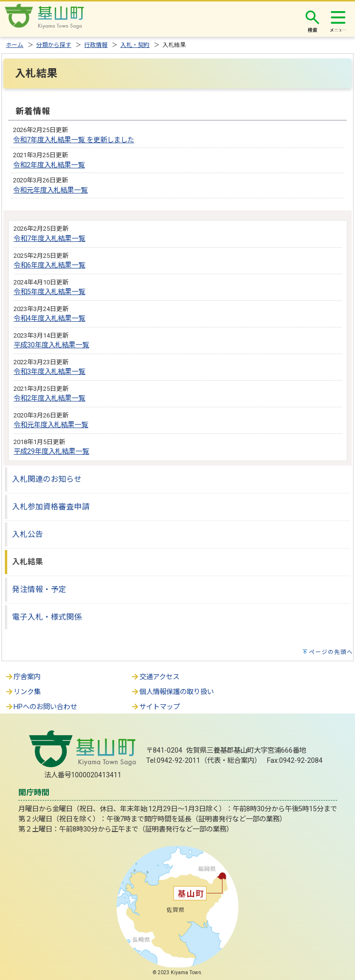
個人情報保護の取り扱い (172, 692)
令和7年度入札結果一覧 (49, 239)
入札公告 (28, 534)
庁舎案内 (23, 677)
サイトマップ (155, 707)
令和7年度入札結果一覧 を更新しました (74, 140)
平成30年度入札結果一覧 (51, 345)
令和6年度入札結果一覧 (49, 265)
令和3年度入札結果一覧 (49, 372)
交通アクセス (155, 677)
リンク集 (23, 692)
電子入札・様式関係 (47, 617)
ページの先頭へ (331, 652)
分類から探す (54, 45)
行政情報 (96, 45)
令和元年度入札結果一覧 (50, 190)
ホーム (15, 45)
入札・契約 (135, 45)
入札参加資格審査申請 (51, 507)
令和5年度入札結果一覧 (49, 292)
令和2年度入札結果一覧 (49, 165)
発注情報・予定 (39, 589)
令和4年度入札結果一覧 (49, 319)
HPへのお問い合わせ (41, 707)
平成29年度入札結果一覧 (51, 452)
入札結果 (28, 562)
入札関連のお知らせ (47, 479)
